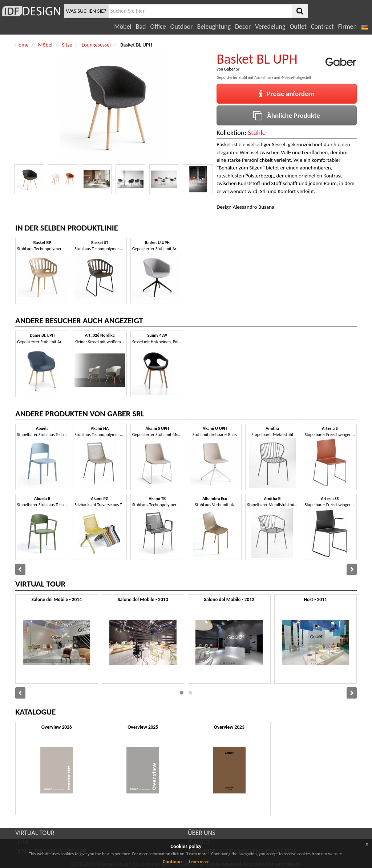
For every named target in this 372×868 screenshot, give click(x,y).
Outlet (298, 27)
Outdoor (182, 27)
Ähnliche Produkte (286, 115)
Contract (322, 27)
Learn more (199, 862)
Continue (172, 862)
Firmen (347, 27)
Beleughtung (214, 27)
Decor (243, 27)
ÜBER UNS (201, 833)
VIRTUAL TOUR (35, 833)
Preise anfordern (287, 94)
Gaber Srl (232, 69)
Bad (141, 27)
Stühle (257, 133)
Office (158, 27)
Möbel (123, 27)
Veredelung (270, 27)
